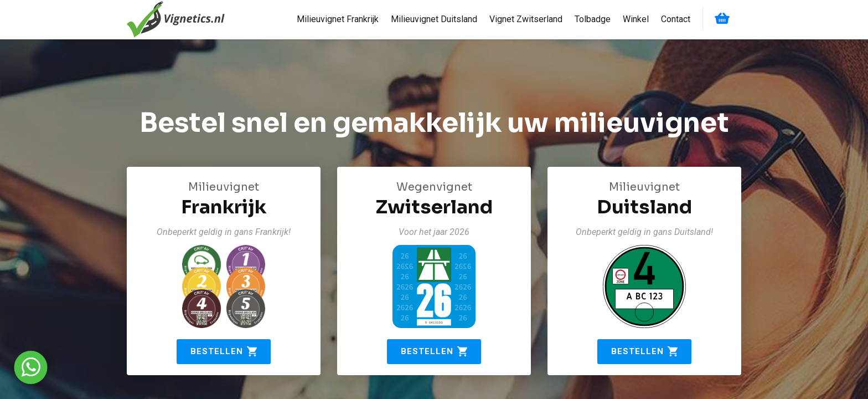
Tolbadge (593, 19)
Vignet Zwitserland (526, 19)
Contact (676, 19)
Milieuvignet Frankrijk (338, 19)
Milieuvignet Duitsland (434, 19)
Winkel (636, 19)
